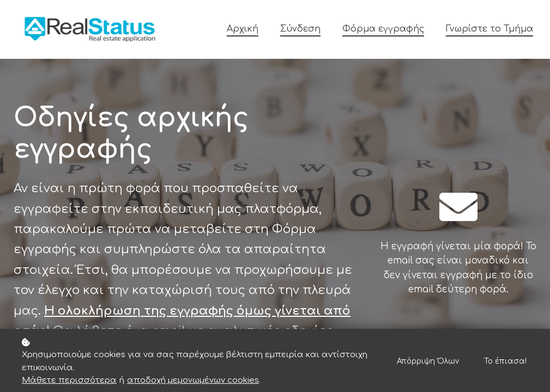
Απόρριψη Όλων (425, 361)
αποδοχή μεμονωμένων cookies (193, 380)
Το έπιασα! (504, 361)
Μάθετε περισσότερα (69, 380)
